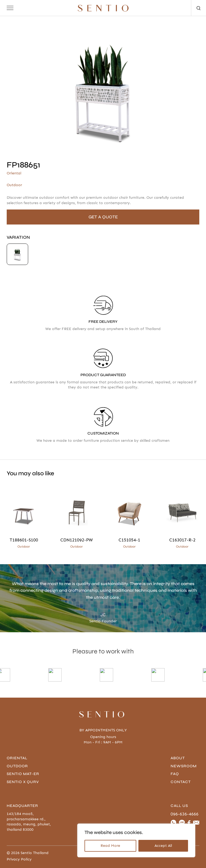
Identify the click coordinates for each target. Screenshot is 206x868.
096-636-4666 (185, 814)
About (178, 758)
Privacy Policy (19, 859)
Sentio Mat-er (23, 774)
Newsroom (184, 766)
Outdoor (17, 766)
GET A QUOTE (103, 217)
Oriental (17, 758)
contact (181, 782)
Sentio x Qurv (23, 782)
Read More (110, 846)
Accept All (163, 846)
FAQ (175, 774)
